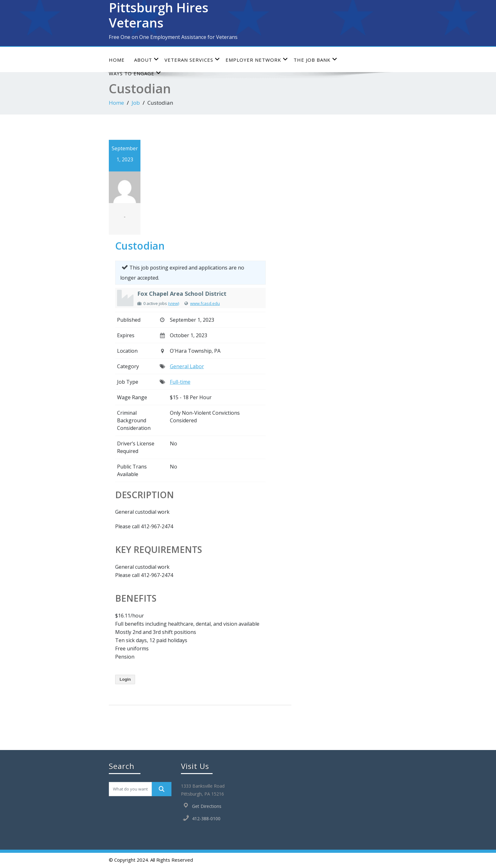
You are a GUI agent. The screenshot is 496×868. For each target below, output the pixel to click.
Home (117, 60)
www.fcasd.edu (205, 303)
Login (125, 679)
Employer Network (257, 60)
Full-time (180, 382)
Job (136, 103)
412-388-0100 (206, 818)
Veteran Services (192, 60)
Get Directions (207, 806)
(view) (174, 303)
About (147, 60)
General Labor (187, 366)
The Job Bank (316, 60)
